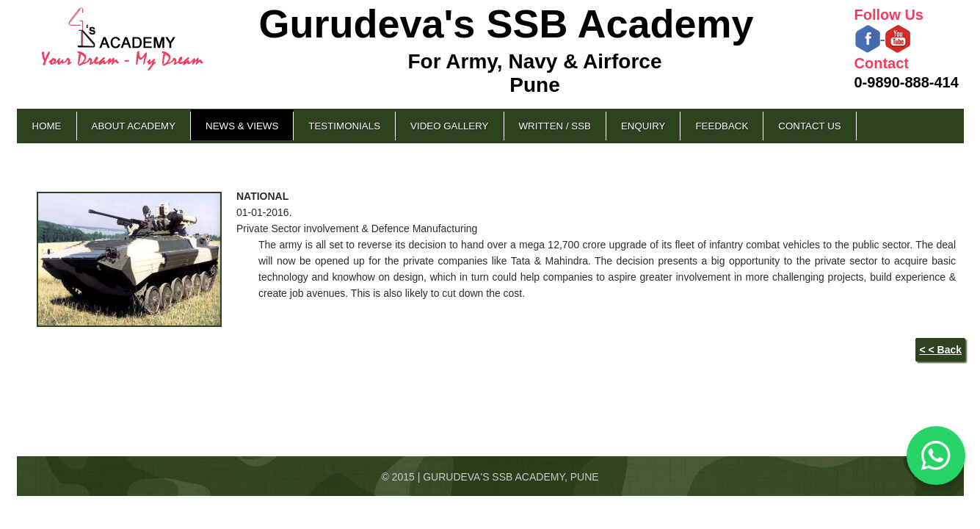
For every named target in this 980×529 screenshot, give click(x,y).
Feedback (722, 126)
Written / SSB (555, 126)
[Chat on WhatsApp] (936, 456)
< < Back (940, 350)
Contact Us (809, 126)
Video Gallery (449, 126)
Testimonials (344, 126)
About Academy (134, 126)
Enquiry (643, 126)
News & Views (242, 126)
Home (47, 126)
